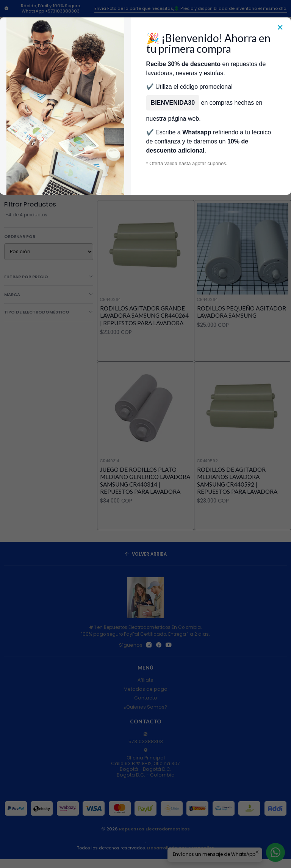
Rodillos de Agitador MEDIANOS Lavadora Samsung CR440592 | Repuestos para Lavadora (237, 513)
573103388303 (146, 738)
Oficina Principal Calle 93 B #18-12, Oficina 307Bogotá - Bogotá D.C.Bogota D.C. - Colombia (145, 763)
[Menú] (16, 84)
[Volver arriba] (146, 555)
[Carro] (282, 84)
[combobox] (133, 84)
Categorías (146, 109)
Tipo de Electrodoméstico (49, 312)
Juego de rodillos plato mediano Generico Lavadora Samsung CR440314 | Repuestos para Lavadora (145, 503)
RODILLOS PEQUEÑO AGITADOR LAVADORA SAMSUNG (242, 312)
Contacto (146, 698)
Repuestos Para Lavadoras (70, 126)
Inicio (25, 126)
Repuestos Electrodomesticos (154, 829)
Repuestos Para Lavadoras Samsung (152, 126)
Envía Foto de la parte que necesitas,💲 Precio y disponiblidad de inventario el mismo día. (191, 8)
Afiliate (145, 680)
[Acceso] (257, 84)
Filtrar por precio (49, 277)
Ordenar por (20, 236)
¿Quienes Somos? (145, 707)
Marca (49, 295)
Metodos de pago (145, 689)
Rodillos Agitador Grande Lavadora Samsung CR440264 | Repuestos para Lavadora (144, 316)
